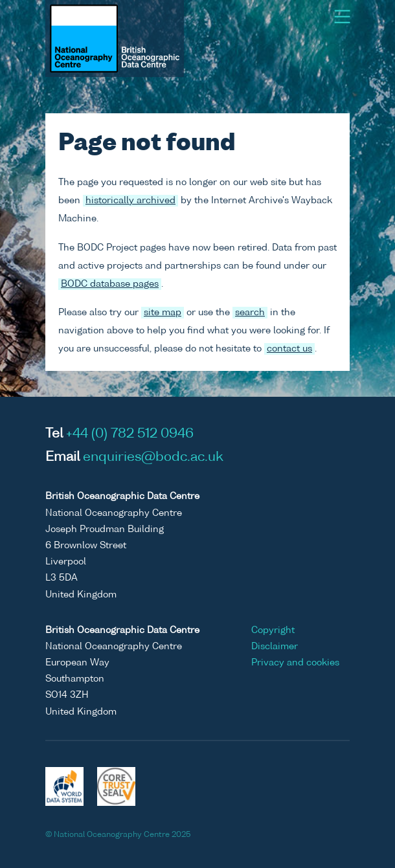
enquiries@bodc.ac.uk (153, 458)
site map (163, 313)
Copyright (273, 630)
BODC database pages (110, 284)
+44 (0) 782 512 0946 (130, 434)
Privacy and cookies (295, 663)
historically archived (130, 201)
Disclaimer (275, 647)
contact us (289, 349)
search (250, 313)
